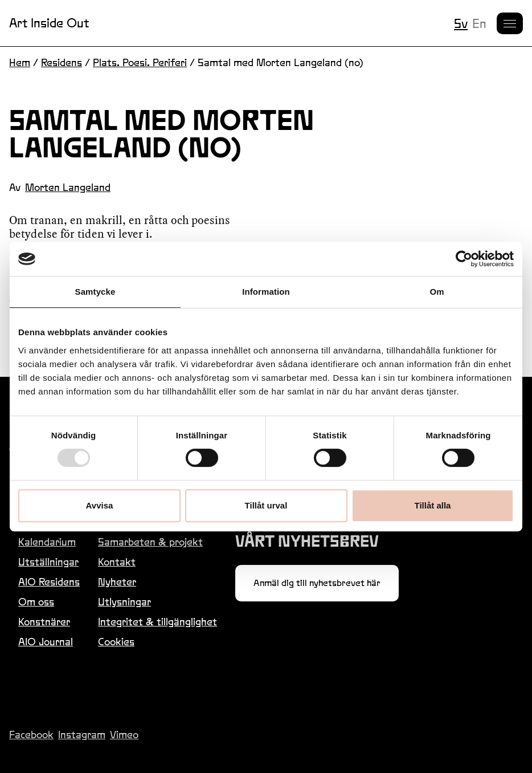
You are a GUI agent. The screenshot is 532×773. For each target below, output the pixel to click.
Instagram (82, 735)
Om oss (36, 602)
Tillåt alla (433, 505)
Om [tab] (437, 292)
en (479, 23)
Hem (20, 62)
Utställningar (48, 562)
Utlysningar (124, 602)
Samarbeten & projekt (150, 542)
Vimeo (124, 735)
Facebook (31, 735)
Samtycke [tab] (95, 292)
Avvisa (100, 505)
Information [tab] (266, 292)
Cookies (116, 642)
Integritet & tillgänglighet (157, 622)
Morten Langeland (68, 187)
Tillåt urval (266, 505)
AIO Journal (46, 642)
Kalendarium (47, 542)
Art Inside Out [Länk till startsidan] (49, 23)
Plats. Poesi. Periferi (140, 62)
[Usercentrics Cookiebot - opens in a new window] (464, 259)
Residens (62, 62)
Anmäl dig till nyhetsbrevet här (317, 583)
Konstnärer (44, 622)
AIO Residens (49, 582)
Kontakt (117, 562)
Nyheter (117, 582)
